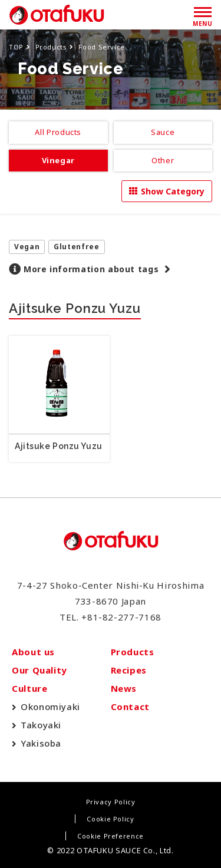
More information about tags (91, 269)
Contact (130, 707)
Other (163, 160)
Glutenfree (76, 247)
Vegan (27, 247)
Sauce (163, 132)
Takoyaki (41, 725)
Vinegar (58, 160)
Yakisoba (41, 743)
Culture (29, 688)
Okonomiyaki (50, 707)
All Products (58, 132)
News (124, 688)
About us (33, 652)
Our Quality (39, 670)
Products (51, 47)
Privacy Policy (111, 802)
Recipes (129, 670)
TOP (16, 47)
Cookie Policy (110, 819)
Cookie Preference (111, 836)
